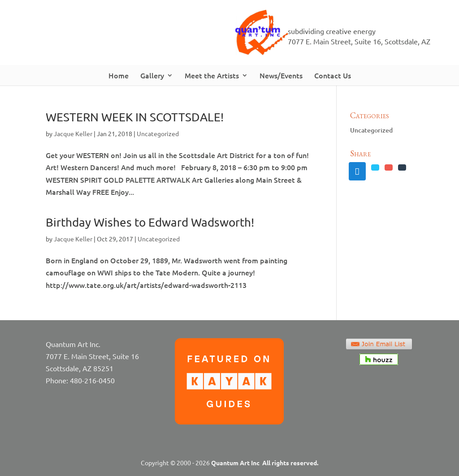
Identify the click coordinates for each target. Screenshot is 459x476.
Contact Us (333, 75)
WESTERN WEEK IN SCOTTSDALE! (135, 117)
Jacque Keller (73, 133)
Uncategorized (158, 133)
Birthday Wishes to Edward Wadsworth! (150, 222)
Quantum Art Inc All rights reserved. (265, 463)
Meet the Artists (212, 75)
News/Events (281, 75)
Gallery (152, 75)
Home (119, 75)
